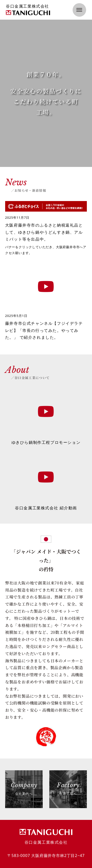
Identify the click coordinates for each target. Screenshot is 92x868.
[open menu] (79, 10)
